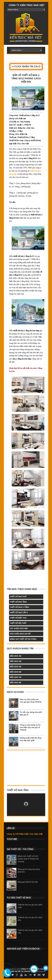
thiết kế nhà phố (18, 597)
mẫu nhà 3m (16, 656)
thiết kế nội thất (18, 623)
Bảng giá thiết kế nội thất (28, 882)
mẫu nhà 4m (16, 661)
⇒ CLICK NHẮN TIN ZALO (26, 66)
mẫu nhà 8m (16, 683)
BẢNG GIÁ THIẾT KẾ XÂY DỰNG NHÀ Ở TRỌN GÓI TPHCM (28, 859)
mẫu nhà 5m (16, 667)
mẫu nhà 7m (16, 677)
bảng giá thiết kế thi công (23, 639)
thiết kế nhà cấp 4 (19, 612)
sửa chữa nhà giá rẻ (20, 634)
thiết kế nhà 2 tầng (20, 607)
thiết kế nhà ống (18, 602)
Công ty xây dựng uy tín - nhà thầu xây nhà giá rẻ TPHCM (31, 727)
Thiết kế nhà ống (18, 790)
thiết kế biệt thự (18, 618)
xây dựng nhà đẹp (19, 628)
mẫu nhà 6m (16, 672)
